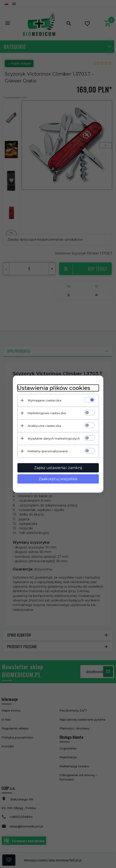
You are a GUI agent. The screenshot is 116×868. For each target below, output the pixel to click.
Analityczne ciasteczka (44, 426)
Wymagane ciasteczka (44, 400)
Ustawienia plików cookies (54, 388)
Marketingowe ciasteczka (47, 413)
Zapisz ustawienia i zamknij (58, 468)
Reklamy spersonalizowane (48, 451)
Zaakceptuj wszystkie (58, 479)
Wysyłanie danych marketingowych (54, 438)
